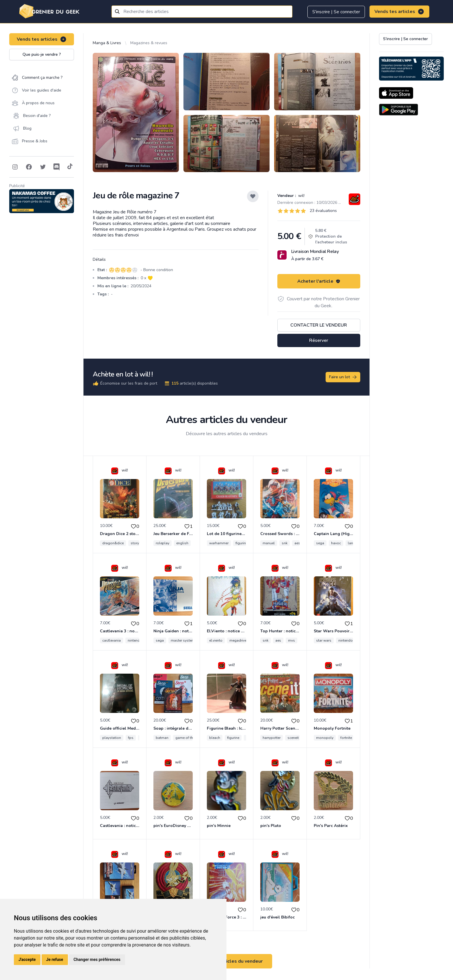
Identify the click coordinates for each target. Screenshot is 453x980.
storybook (139, 543)
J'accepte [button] (27, 959)
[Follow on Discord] (57, 167)
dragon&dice (113, 543)
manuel (269, 543)
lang (352, 543)
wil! (301, 196)
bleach (215, 738)
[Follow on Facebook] (29, 167)
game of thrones (189, 738)
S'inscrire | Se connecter (336, 12)
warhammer (219, 543)
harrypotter (272, 738)
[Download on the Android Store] (399, 110)
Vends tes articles (399, 12)
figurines (243, 543)
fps (131, 738)
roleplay (163, 543)
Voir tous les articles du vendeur (226, 961)
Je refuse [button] (55, 959)
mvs (292, 640)
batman (162, 738)
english (182, 543)
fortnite (346, 738)
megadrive (238, 640)
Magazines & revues (149, 43)
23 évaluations (323, 211)
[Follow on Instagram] (15, 167)
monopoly (325, 738)
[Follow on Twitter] (43, 167)
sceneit (293, 738)
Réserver (319, 340)
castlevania (112, 640)
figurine (233, 738)
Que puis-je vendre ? (42, 54)
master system (183, 640)
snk (285, 543)
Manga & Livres (107, 43)
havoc (336, 543)
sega (320, 543)
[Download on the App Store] (396, 93)
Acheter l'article (319, 281)
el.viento (216, 640)
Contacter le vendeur (319, 325)
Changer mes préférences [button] (97, 959)
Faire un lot (343, 377)
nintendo (135, 640)
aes (297, 543)
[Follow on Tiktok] (70, 167)
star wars (324, 640)
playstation (112, 738)
